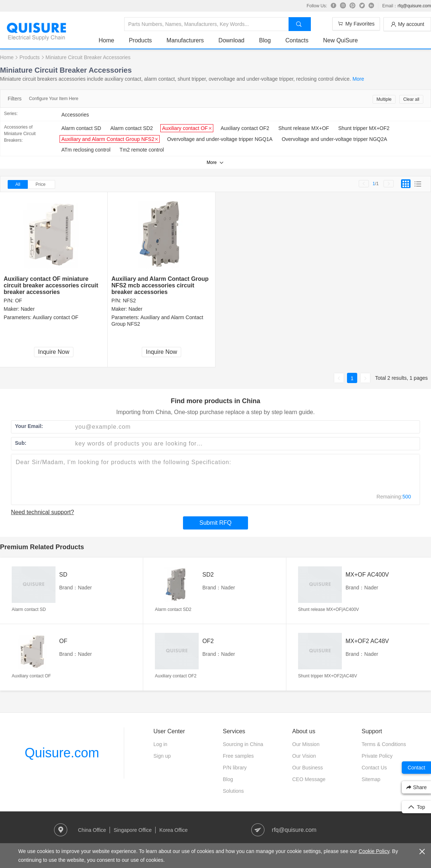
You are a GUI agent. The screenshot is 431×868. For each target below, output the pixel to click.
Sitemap (371, 779)
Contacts (297, 40)
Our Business (308, 768)
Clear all (411, 99)
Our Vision (304, 756)
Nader (28, 309)
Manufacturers (185, 40)
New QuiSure (340, 40)
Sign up (162, 756)
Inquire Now (54, 352)
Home (106, 40)
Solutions (233, 791)
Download (231, 40)
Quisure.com (62, 753)
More (358, 79)
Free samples (238, 756)
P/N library (235, 768)
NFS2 (129, 301)
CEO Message (309, 779)
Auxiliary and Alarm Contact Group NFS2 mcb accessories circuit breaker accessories (160, 285)
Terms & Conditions (384, 744)
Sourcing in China (243, 744)
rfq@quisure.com (414, 6)
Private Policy (377, 756)
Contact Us (374, 768)
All (18, 184)
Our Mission (306, 744)
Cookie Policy (374, 851)
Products (140, 40)
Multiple (384, 99)
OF (18, 301)
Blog (265, 40)
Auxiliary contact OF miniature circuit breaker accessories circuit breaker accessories (51, 285)
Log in (160, 744)
